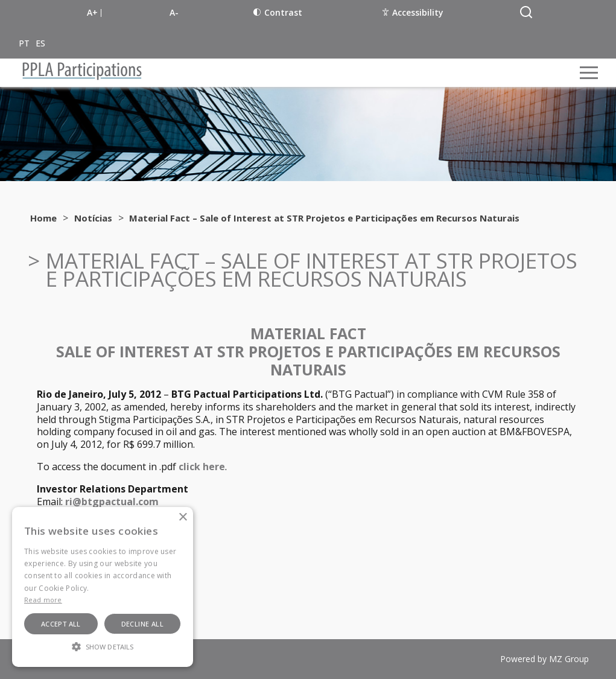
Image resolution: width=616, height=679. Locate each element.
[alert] (103, 587)
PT (24, 43)
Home (43, 218)
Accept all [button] (61, 624)
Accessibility (413, 12)
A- (174, 12)
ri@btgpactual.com (112, 502)
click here (202, 467)
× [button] (183, 518)
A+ (92, 12)
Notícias (93, 218)
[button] (103, 646)
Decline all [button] (142, 624)
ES (40, 43)
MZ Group (569, 659)
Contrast (278, 12)
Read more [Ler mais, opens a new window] (43, 600)
